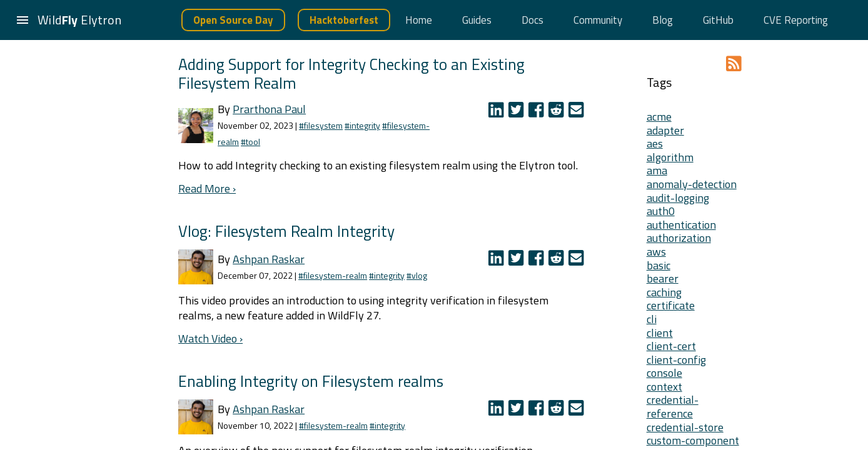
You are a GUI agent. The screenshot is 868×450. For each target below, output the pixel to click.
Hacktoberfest (344, 20)
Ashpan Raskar (269, 259)
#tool (250, 142)
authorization (679, 238)
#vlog (417, 275)
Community (598, 20)
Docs (532, 20)
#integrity (362, 125)
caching (664, 292)
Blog (663, 20)
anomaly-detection (692, 184)
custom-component (693, 440)
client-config (676, 360)
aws (656, 252)
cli (652, 319)
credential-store (685, 427)
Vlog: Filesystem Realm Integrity (286, 231)
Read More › (207, 188)
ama (657, 170)
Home (419, 20)
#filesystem (321, 125)
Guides (477, 20)
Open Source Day (233, 20)
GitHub (718, 20)
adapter (665, 130)
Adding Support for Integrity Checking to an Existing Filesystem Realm (351, 73)
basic (659, 265)
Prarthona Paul (269, 109)
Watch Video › (210, 338)
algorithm (670, 157)
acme (659, 117)
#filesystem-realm (333, 275)
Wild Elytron (79, 20)
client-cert (671, 346)
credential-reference (673, 407)
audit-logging (678, 198)
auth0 (661, 211)
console (664, 373)
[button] (23, 20)
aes (655, 143)
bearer (663, 278)
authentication (681, 225)
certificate (671, 305)
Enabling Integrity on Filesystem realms (311, 381)
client (660, 333)
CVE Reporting (796, 20)
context (664, 387)
